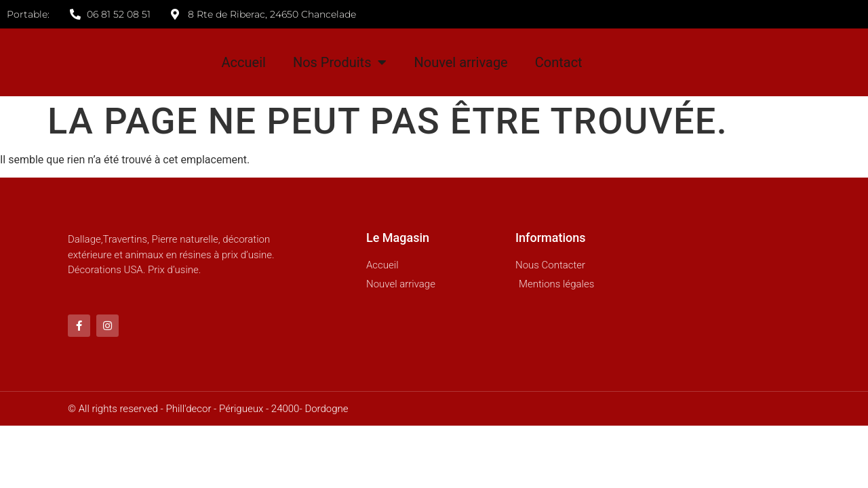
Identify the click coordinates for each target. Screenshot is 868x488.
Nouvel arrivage (460, 62)
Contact (559, 62)
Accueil (244, 62)
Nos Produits (340, 62)
